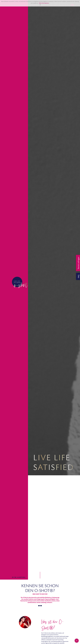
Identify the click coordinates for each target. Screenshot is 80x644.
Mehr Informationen (44, 3)
